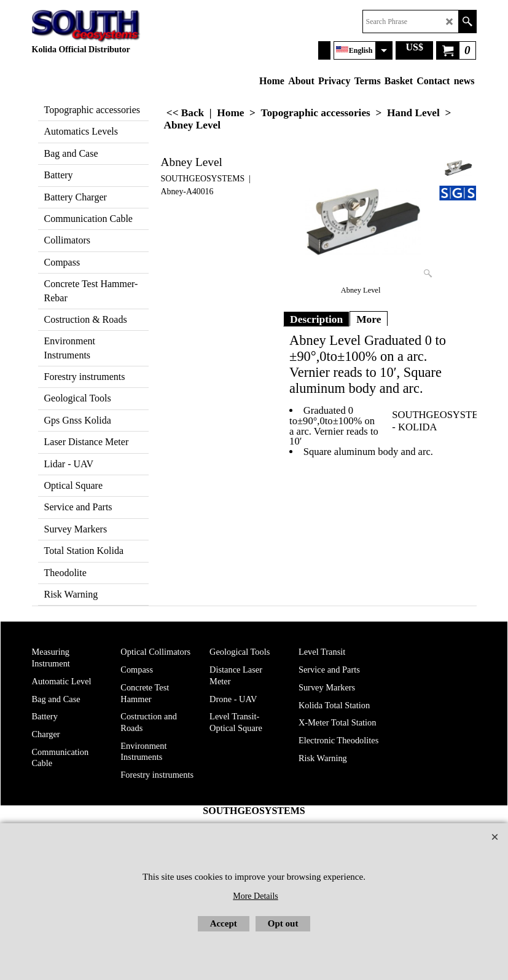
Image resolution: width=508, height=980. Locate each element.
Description (316, 319)
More (369, 319)
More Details (255, 896)
